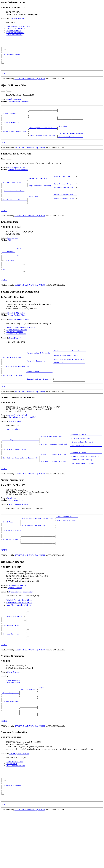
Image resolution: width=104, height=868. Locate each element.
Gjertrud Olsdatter (15, 624)
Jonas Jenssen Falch (17, 19)
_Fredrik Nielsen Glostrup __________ (86, 489)
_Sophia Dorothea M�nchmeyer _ (40, 404)
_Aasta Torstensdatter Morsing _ (43, 145)
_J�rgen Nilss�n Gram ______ (41, 189)
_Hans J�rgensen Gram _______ (15, 194)
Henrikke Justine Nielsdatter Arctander (21, 349)
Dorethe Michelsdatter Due (18, 180)
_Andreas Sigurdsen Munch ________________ (20, 466)
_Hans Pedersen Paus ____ (67, 547)
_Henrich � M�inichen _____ (14, 379)
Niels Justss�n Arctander (19, 341)
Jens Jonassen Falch (14, 31)
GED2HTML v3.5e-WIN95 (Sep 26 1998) (30, 85)
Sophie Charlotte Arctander (17, 351)
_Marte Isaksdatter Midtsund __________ (38, 558)
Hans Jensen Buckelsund (16, 813)
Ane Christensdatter (13, 57)
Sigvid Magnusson (13, 721)
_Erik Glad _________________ (70, 135)
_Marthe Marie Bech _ (11, 574)
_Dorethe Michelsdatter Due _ (14, 214)
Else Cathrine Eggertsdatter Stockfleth (22, 442)
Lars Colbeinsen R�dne (17, 622)
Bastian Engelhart (16, 446)
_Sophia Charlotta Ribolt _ (14, 399)
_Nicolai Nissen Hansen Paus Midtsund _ (38, 549)
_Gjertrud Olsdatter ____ (13, 674)
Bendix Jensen (12, 811)
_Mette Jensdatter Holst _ (65, 212)
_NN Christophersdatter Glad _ (15, 141)
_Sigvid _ (42, 729)
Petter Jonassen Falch (14, 35)
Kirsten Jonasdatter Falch (16, 29)
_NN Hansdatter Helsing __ (65, 200)
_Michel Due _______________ (40, 210)
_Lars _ (20, 265)
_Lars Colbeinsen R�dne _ (13, 653)
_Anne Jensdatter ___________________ (86, 472)
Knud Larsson (13, 253)
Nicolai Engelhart (13, 454)
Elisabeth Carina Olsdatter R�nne (19, 636)
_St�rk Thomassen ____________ (15, 120)
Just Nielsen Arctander (15, 353)
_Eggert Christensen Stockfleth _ (54, 483)
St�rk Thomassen (14, 105)
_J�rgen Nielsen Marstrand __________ (86, 468)
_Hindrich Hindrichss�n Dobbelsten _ (70, 381)
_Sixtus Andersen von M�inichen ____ (70, 372)
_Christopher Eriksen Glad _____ (43, 137)
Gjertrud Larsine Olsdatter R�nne (19, 639)
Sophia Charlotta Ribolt (17, 337)
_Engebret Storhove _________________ (86, 460)
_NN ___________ (9, 290)
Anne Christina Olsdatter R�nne (19, 641)
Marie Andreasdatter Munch (15, 477)
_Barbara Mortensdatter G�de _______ (70, 377)
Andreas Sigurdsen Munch (17, 440)
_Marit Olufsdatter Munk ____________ (86, 464)
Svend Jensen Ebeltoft (15, 809)
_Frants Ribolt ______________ (39, 395)
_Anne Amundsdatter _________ (70, 148)
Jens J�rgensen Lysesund (19, 801)
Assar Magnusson (13, 724)
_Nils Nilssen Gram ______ (65, 187)
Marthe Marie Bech (15, 530)
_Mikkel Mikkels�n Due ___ (65, 208)
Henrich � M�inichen (16, 334)
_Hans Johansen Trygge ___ (65, 196)
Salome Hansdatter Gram (14, 204)
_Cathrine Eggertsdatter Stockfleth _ (86, 485)
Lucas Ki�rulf (15, 360)
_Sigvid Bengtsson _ (10, 736)
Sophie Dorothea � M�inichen (17, 389)
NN (9, 256)
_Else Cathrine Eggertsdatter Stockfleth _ (20, 487)
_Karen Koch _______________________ (69, 385)
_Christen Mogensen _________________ (86, 481)
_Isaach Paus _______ (11, 553)
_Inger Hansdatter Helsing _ (40, 198)
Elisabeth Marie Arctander (16, 355)
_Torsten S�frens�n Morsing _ (71, 143)
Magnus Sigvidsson (12, 746)
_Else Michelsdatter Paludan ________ (86, 493)
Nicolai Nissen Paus (13, 564)
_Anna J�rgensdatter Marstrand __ (55, 470)
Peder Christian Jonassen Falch (18, 26)
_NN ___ (20, 273)
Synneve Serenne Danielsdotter (21, 628)
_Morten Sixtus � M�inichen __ (40, 374)
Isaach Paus (12, 528)
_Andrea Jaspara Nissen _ (67, 551)
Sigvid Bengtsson (14, 713)
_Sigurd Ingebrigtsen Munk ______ (54, 462)
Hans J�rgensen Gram (16, 178)
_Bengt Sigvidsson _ (29, 731)
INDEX (4, 79)
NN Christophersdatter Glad (18, 107)
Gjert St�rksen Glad (13, 131)
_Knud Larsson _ (9, 269)
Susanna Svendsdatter (13, 835)
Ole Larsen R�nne (12, 664)
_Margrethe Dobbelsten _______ (39, 383)
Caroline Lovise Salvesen (19, 535)
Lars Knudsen (9, 279)
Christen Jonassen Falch (15, 33)
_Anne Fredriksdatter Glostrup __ (54, 491)
